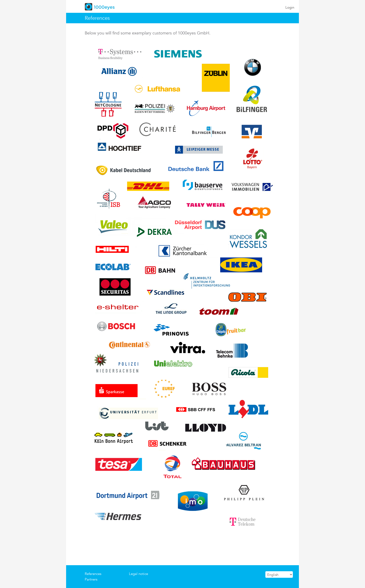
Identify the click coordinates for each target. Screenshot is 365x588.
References (93, 574)
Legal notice (139, 574)
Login (290, 7)
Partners (91, 579)
